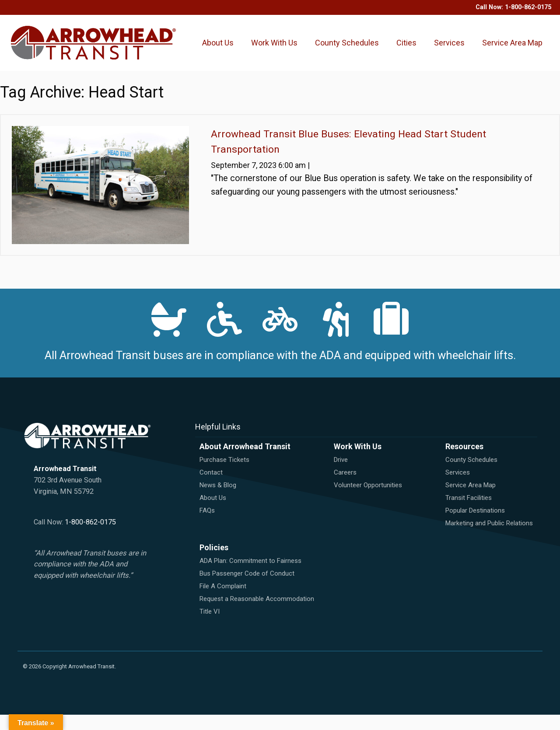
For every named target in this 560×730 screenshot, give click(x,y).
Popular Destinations (475, 526)
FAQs (207, 526)
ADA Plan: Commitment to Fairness (250, 576)
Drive (341, 475)
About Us (220, 50)
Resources (464, 462)
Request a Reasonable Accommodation (257, 614)
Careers (345, 488)
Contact (211, 488)
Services (451, 37)
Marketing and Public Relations (489, 538)
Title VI (210, 627)
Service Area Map (506, 50)
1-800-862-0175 (528, 7)
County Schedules (338, 50)
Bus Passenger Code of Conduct (247, 589)
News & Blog (218, 500)
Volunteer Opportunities (368, 500)
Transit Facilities (469, 513)
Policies (214, 563)
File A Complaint (223, 601)
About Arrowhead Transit (245, 462)
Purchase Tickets (224, 475)
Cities (409, 37)
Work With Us (275, 50)
